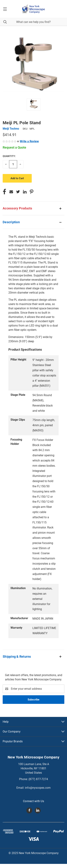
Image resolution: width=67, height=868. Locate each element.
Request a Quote (14, 147)
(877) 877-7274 (38, 779)
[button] (28, 141)
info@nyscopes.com (38, 788)
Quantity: (9, 156)
